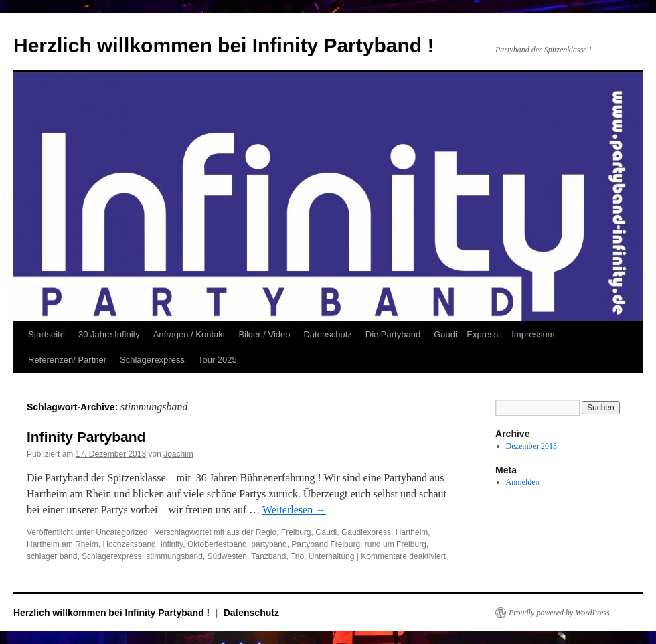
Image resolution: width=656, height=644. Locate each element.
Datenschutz (327, 334)
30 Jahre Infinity (109, 334)
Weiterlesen (294, 510)
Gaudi (326, 532)
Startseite (47, 334)
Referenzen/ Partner (67, 360)
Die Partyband (393, 334)
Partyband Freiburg (326, 544)
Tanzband (268, 556)
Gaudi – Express (466, 334)
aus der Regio (251, 532)
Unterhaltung (332, 556)
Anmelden (523, 482)
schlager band (52, 556)
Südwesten (227, 556)
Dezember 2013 (531, 446)
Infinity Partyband (86, 437)
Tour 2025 (218, 360)
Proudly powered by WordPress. (560, 613)
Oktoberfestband (217, 544)
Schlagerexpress (152, 360)
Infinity (171, 544)
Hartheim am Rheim (63, 544)
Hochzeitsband (129, 544)
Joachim (178, 454)
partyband (269, 544)
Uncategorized (121, 532)
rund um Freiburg (396, 544)
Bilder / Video (264, 334)
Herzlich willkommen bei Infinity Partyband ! (224, 45)
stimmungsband (174, 556)
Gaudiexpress (366, 532)
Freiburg (296, 532)
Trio (297, 556)
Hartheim (412, 532)
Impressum (533, 334)
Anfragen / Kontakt (189, 334)
